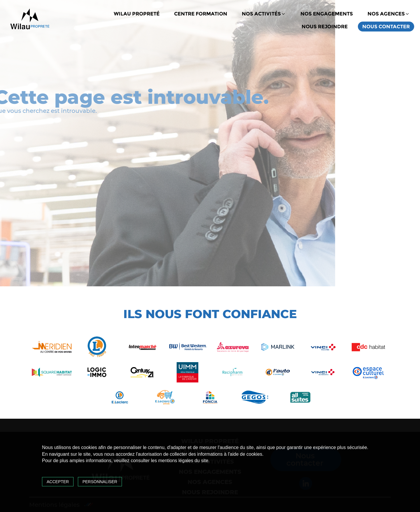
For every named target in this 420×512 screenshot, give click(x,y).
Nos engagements (327, 14)
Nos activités (264, 14)
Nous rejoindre (325, 27)
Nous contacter (386, 27)
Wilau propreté (137, 14)
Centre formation (201, 14)
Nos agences (389, 14)
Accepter (58, 482)
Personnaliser (100, 482)
